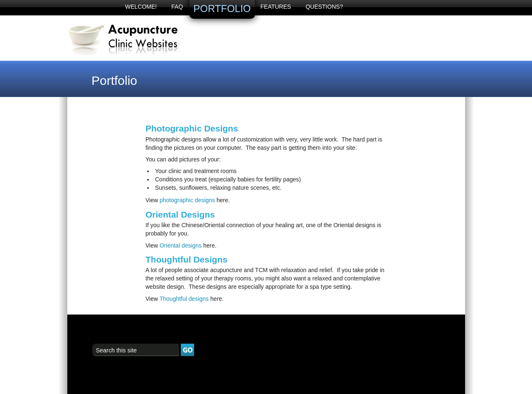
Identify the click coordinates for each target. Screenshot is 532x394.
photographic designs (187, 200)
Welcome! (141, 7)
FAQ (177, 7)
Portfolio (222, 9)
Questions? (324, 7)
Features (276, 7)
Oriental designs (181, 245)
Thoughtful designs (184, 299)
